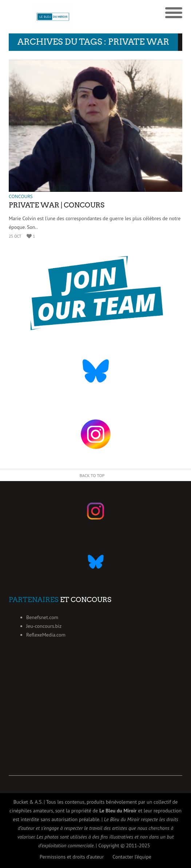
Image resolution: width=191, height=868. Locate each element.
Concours (21, 196)
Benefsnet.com (42, 617)
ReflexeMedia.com (46, 635)
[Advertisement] (95, 725)
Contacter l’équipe (132, 857)
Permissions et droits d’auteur (72, 857)
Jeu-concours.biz (44, 626)
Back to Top (92, 475)
